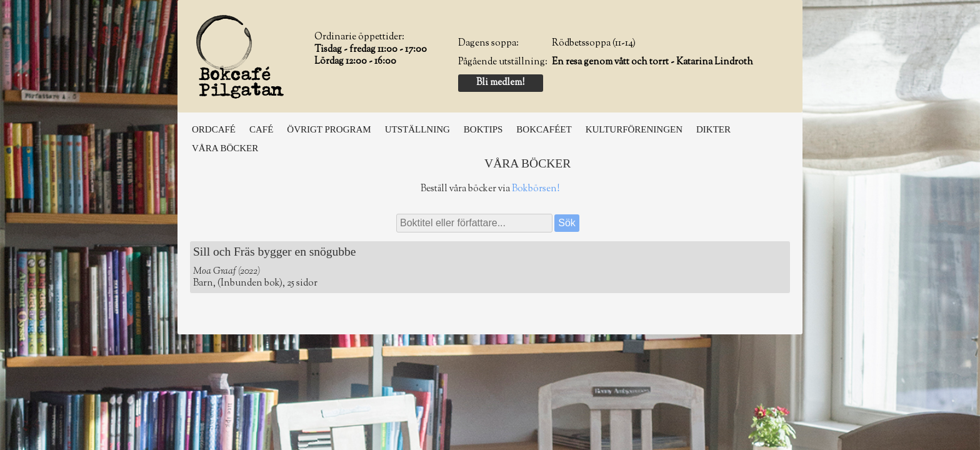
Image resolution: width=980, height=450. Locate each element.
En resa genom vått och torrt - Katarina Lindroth (652, 62)
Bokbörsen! (536, 189)
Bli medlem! (500, 83)
